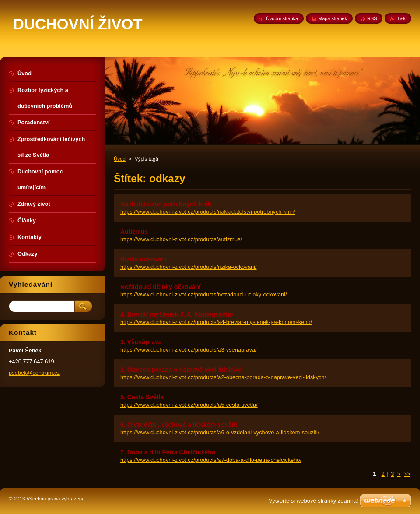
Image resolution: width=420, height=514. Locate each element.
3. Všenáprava (141, 342)
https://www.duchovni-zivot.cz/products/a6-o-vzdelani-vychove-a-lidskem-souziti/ (220, 432)
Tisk (401, 18)
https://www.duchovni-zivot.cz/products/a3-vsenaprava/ (189, 350)
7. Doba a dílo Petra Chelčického (168, 452)
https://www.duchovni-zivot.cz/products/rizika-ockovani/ (189, 267)
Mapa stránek (332, 18)
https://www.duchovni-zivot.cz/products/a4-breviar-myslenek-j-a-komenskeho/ (216, 322)
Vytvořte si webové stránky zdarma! (313, 501)
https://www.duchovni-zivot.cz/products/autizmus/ (181, 239)
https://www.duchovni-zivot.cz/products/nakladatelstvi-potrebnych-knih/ (208, 212)
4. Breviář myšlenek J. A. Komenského (177, 314)
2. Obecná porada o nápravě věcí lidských (182, 370)
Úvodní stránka (282, 18)
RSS (372, 18)
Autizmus (134, 232)
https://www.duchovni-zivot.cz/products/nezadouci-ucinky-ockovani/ (204, 294)
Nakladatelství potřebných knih (166, 204)
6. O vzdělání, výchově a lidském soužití (179, 425)
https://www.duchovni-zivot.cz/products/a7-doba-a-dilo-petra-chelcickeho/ (211, 460)
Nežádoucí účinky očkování (161, 287)
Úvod (120, 159)
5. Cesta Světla (142, 397)
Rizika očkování (143, 259)
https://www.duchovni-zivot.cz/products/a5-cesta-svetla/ (189, 405)
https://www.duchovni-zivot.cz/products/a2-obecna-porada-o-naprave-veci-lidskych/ (223, 377)
